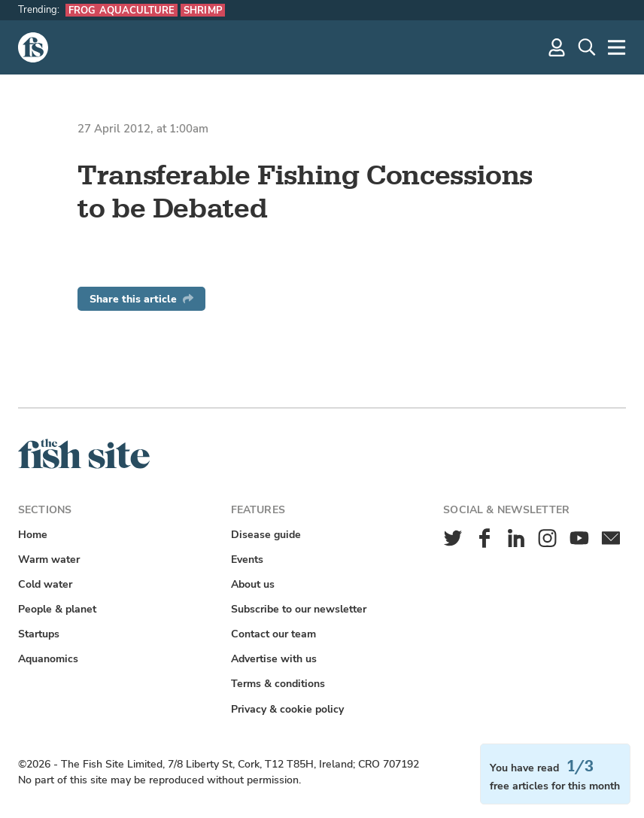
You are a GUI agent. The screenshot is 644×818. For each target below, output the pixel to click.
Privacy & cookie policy (287, 709)
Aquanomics (48, 659)
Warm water (49, 560)
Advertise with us (274, 659)
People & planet (57, 609)
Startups (39, 634)
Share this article (141, 299)
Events (247, 560)
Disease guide (266, 535)
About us (253, 584)
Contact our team (273, 634)
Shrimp (203, 10)
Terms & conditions (278, 684)
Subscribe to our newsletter (299, 609)
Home (33, 535)
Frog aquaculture (122, 10)
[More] (617, 47)
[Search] (587, 47)
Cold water (45, 584)
